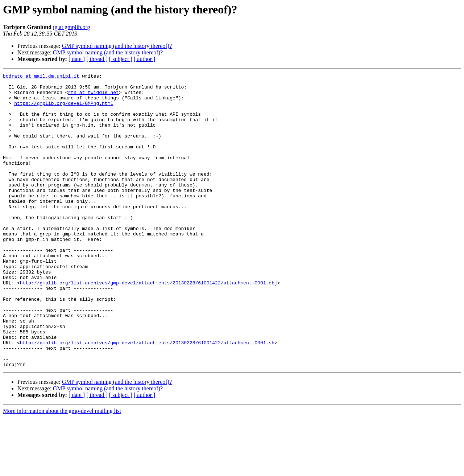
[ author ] (145, 59)
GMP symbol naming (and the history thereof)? (117, 46)
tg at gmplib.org (71, 27)
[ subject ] (121, 59)
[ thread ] (97, 59)
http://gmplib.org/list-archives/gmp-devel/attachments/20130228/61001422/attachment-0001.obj (149, 325)
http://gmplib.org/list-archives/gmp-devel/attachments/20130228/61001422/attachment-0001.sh (147, 397)
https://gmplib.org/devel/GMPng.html (64, 110)
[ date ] (77, 59)
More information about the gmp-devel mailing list (62, 470)
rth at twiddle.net (93, 97)
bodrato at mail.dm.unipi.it (41, 77)
